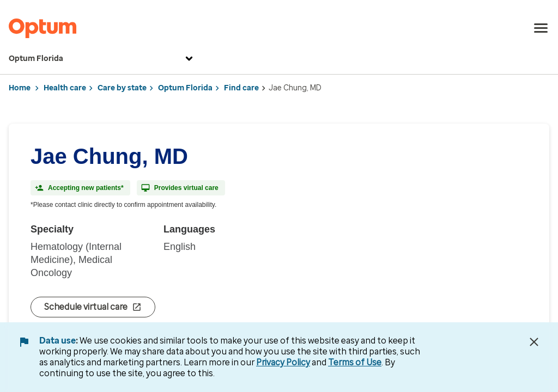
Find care (241, 88)
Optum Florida (102, 59)
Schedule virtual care (93, 307)
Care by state (122, 88)
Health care (65, 88)
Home (20, 88)
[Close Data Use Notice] (534, 342)
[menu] (541, 28)
